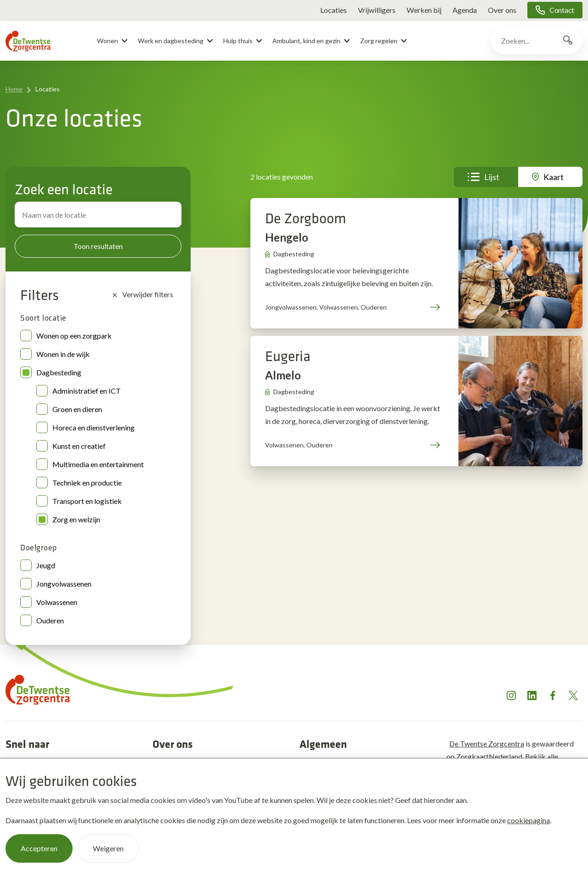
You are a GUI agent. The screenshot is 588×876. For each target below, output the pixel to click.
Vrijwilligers (377, 10)
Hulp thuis (238, 41)
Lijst (492, 177)
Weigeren (108, 848)
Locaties (334, 10)
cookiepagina (529, 820)
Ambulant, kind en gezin (306, 41)
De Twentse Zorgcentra (487, 743)
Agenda (465, 10)
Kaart (554, 177)
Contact (562, 10)
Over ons (502, 10)
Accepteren (39, 848)
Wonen (107, 41)
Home (14, 89)
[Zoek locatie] (98, 215)
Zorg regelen (379, 41)
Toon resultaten (98, 246)
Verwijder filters (143, 294)
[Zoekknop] (568, 41)
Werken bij (424, 10)
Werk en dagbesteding (171, 41)
